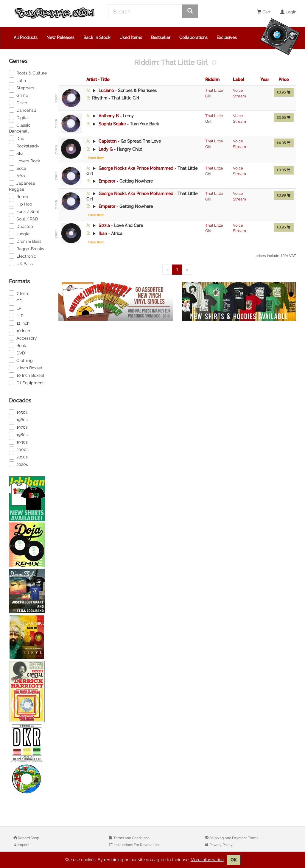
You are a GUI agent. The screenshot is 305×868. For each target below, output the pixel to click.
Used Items (131, 38)
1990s (18, 442)
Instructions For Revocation (136, 845)
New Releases (60, 38)
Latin (17, 80)
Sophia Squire (112, 124)
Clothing (21, 360)
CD (16, 301)
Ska (16, 153)
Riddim (212, 80)
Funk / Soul (24, 211)
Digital (19, 117)
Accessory (23, 338)
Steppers (22, 88)
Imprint (23, 845)
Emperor (107, 181)
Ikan (103, 233)
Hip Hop (21, 204)
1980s (18, 434)
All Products (26, 38)
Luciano (106, 91)
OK (234, 860)
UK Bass (21, 263)
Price (284, 80)
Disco (18, 102)
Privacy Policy (221, 845)
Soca (18, 168)
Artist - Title (98, 80)
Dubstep (21, 226)
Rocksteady (24, 146)
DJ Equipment (26, 382)
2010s (18, 457)
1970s (18, 427)
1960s (18, 419)
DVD (17, 353)
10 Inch (20, 330)
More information (207, 860)
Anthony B (109, 116)
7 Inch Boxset (26, 368)
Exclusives (227, 38)
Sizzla (104, 225)
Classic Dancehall (20, 128)
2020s (18, 464)
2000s (19, 449)
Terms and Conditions (131, 838)
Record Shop (28, 838)
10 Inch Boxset (27, 375)
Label (238, 80)
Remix (19, 196)
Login (288, 12)
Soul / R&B (23, 219)
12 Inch (19, 323)
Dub (17, 138)
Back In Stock (97, 38)
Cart (264, 12)
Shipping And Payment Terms (233, 838)
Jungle (19, 234)
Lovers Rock (24, 161)
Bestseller (161, 38)
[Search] (145, 11)
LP (15, 308)
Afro (17, 175)
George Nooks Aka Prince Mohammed (136, 168)
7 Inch (18, 293)
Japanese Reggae (22, 186)
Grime (18, 95)
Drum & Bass (25, 241)
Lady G (106, 149)
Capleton (108, 141)
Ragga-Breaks (27, 248)
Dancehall (22, 110)
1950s (18, 412)
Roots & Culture (28, 73)
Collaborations (193, 38)
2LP (16, 315)
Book (17, 345)
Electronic (22, 256)
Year (265, 80)
